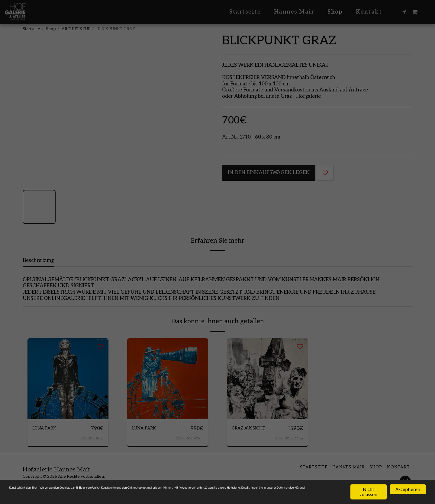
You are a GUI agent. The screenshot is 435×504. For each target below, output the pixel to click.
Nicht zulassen (369, 492)
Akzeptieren (408, 489)
